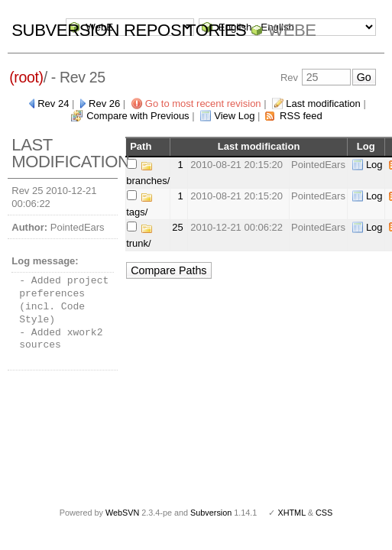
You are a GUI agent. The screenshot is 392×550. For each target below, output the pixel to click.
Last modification (323, 104)
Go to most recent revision (203, 104)
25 (177, 227)
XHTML (291, 513)
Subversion (211, 513)
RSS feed (301, 116)
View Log (234, 116)
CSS (324, 513)
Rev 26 (104, 104)
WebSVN (122, 513)
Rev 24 (53, 104)
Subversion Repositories (129, 30)
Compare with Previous (138, 116)
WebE (292, 30)
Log (374, 165)
